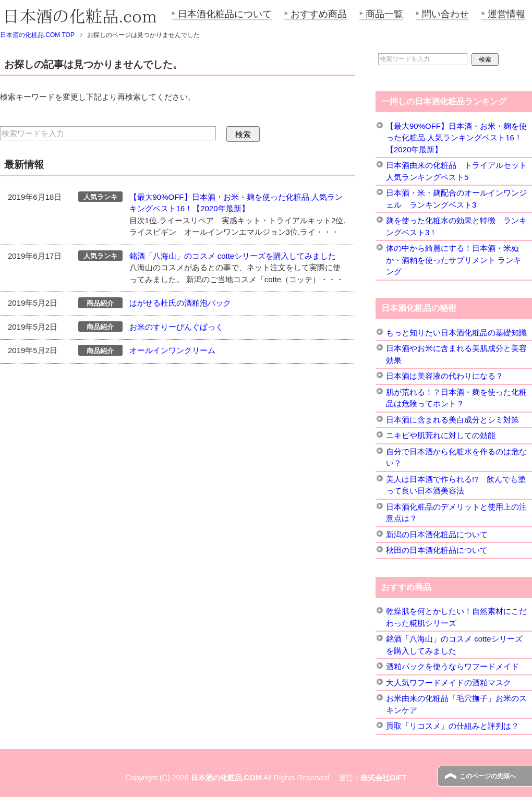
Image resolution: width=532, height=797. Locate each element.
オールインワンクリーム (172, 350)
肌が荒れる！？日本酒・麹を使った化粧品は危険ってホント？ (456, 398)
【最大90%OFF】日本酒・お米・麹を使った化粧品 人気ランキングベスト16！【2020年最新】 (456, 138)
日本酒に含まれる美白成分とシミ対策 (452, 420)
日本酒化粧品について (225, 14)
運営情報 (506, 14)
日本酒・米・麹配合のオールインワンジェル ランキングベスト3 (456, 199)
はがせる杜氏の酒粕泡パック (180, 303)
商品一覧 (384, 14)
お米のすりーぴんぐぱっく (176, 327)
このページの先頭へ (488, 776)
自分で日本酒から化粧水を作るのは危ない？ (456, 457)
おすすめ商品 (319, 14)
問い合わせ (445, 14)
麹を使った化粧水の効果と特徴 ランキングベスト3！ (456, 226)
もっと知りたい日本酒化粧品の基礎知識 (456, 333)
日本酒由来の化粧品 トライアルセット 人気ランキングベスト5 (456, 171)
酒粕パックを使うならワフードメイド (452, 666)
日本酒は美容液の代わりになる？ (445, 376)
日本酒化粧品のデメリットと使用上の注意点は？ (456, 513)
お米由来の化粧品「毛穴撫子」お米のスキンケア (456, 704)
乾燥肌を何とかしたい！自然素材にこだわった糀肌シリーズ (456, 617)
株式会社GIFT (384, 778)
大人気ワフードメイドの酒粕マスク (449, 683)
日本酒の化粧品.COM (226, 778)
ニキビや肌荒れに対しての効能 (441, 435)
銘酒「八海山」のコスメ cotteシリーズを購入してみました (233, 256)
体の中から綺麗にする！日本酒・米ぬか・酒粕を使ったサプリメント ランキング (454, 260)
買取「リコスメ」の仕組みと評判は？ (452, 726)
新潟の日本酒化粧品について (437, 534)
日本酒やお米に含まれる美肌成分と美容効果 (456, 354)
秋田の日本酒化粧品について (437, 550)
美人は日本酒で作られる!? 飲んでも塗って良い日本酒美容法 (456, 485)
